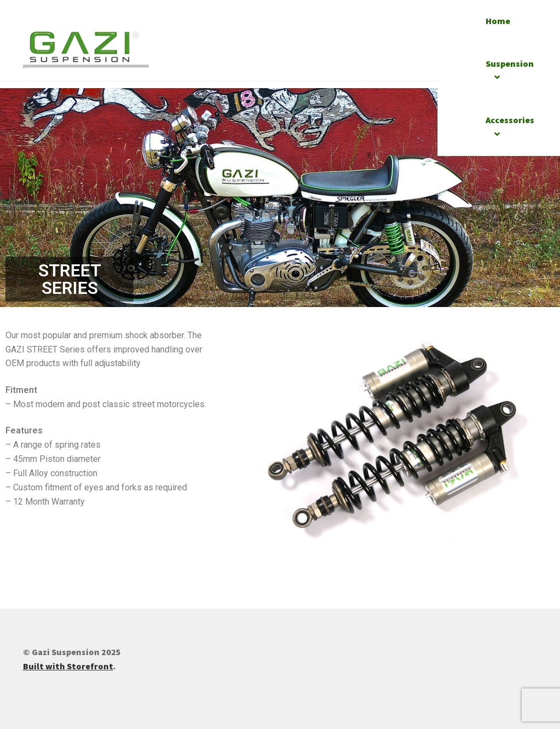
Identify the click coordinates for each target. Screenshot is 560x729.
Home (498, 21)
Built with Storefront (68, 666)
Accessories (510, 120)
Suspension (510, 63)
